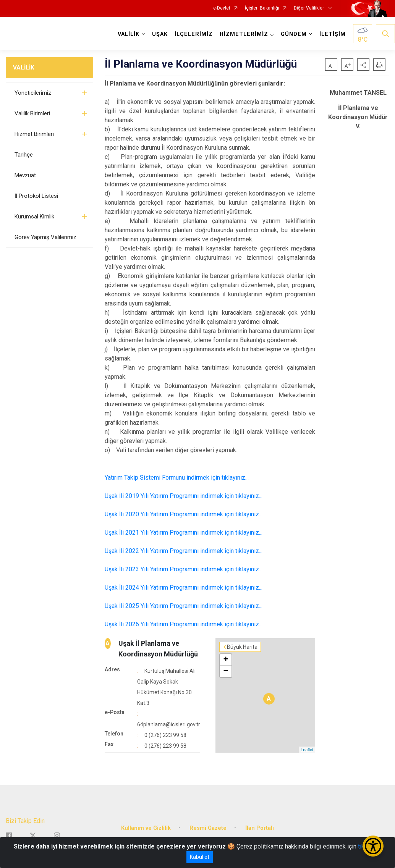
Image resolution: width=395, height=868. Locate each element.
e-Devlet (222, 8)
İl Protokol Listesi (36, 196)
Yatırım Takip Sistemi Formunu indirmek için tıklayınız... (177, 478)
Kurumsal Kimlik (34, 217)
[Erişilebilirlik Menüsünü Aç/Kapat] (373, 846)
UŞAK (160, 34)
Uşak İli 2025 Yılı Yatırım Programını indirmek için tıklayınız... (184, 606)
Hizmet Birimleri (34, 134)
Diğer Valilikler (309, 8)
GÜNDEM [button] (294, 34)
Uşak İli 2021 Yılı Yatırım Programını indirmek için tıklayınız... (184, 533)
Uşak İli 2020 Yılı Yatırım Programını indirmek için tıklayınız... (184, 514)
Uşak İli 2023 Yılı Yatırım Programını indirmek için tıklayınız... (184, 569)
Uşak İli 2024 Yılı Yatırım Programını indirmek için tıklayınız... (184, 588)
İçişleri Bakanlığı (262, 8)
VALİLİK (23, 68)
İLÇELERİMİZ (194, 34)
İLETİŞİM (333, 34)
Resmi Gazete (208, 828)
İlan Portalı (260, 828)
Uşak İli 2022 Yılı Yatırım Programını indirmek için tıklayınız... (184, 551)
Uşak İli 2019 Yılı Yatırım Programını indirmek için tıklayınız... (184, 496)
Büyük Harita (242, 647)
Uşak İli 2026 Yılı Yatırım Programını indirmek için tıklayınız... (184, 624)
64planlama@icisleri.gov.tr (169, 724)
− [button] (226, 671)
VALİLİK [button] (129, 34)
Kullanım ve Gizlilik (146, 828)
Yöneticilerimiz (33, 93)
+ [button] (226, 660)
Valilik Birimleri (32, 113)
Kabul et (200, 857)
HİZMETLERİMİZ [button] (244, 34)
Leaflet (307, 750)
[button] (363, 65)
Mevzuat (25, 175)
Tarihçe (24, 155)
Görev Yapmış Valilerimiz (45, 237)
